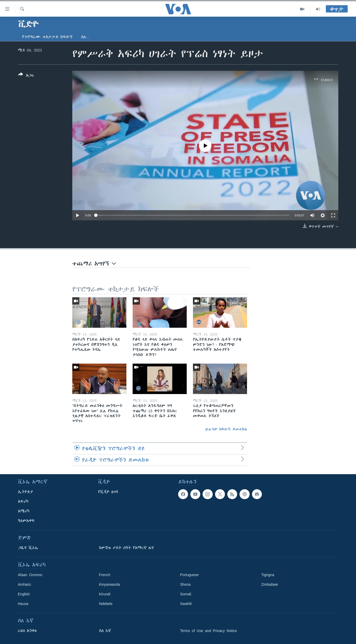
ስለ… (85, 37)
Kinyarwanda (110, 584)
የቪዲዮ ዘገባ (108, 492)
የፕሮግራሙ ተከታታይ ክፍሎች (47, 37)
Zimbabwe (270, 584)
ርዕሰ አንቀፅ (27, 631)
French (105, 575)
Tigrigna (268, 575)
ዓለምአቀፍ (26, 521)
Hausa (23, 604)
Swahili (186, 604)
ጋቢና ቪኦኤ (28, 548)
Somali (186, 594)
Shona (185, 584)
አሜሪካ (24, 511)
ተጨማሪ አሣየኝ (94, 264)
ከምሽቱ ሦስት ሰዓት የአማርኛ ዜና (127, 548)
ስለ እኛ (105, 631)
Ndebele (106, 604)
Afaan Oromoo (30, 575)
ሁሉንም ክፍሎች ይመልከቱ (226, 429)
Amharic (25, 584)
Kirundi (105, 594)
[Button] (26, 76)
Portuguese (190, 575)
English (24, 594)
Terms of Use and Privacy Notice (209, 631)
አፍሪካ (23, 501)
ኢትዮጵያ (25, 492)
